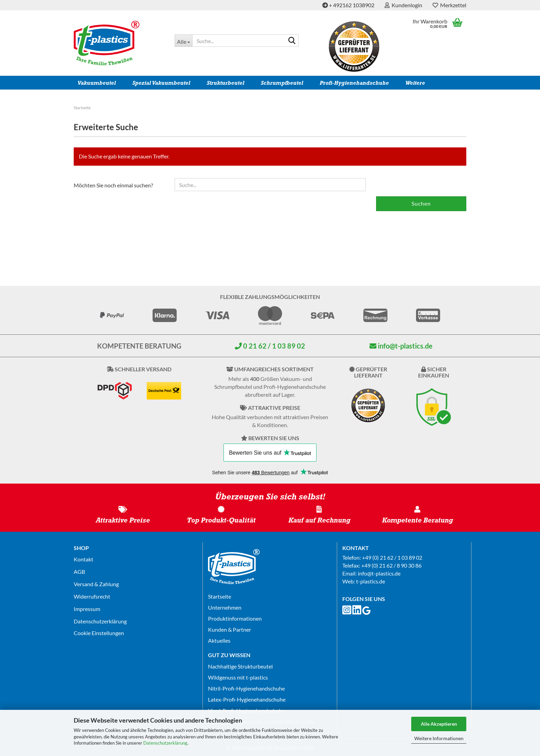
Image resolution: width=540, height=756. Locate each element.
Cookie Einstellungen (99, 633)
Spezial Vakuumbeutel (161, 83)
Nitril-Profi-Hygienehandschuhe (246, 688)
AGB (79, 572)
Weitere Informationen (439, 738)
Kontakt (84, 559)
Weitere (415, 83)
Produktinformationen (235, 618)
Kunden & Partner (230, 629)
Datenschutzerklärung (165, 743)
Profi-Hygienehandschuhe (354, 83)
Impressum (87, 609)
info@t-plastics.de (401, 346)
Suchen (421, 203)
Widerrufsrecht (92, 596)
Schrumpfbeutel (282, 83)
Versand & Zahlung (96, 584)
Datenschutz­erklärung (100, 621)
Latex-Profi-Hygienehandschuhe (247, 699)
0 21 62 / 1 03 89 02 (270, 346)
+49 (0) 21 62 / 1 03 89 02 (392, 557)
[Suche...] (183, 41)
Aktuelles (219, 640)
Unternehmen (225, 607)
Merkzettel (449, 5)
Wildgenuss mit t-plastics (238, 677)
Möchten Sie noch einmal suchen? (113, 185)
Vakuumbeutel (97, 83)
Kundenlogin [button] (403, 5)
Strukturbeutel (225, 83)
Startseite (220, 596)
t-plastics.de (371, 581)
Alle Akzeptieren (439, 724)
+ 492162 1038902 (348, 5)
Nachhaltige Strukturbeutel (240, 666)
